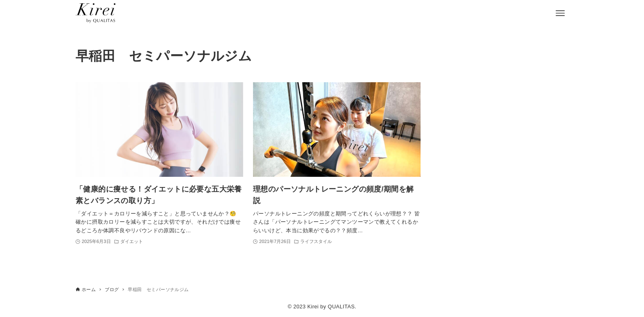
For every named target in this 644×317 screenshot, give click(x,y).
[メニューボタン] (560, 13)
